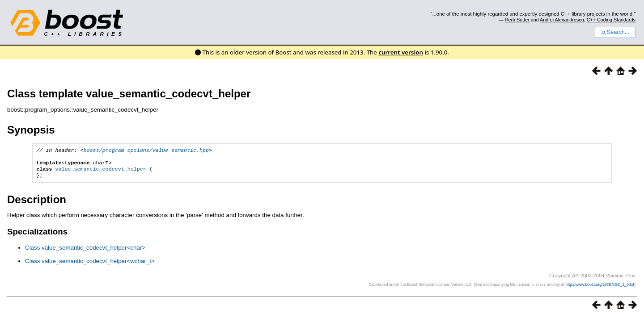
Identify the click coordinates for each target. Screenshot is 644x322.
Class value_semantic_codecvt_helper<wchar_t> (90, 266)
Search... (615, 32)
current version (401, 52)
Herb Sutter (517, 20)
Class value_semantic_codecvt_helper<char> (85, 252)
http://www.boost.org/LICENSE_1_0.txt (600, 289)
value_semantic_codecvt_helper (100, 172)
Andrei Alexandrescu (562, 20)
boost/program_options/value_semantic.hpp (146, 151)
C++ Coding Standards (611, 20)
